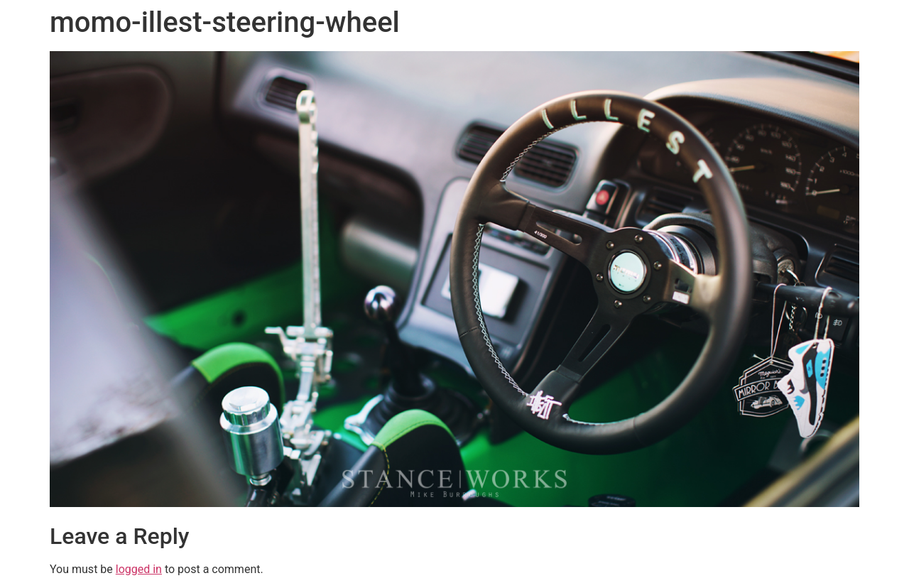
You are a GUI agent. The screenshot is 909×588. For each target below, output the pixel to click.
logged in (139, 569)
